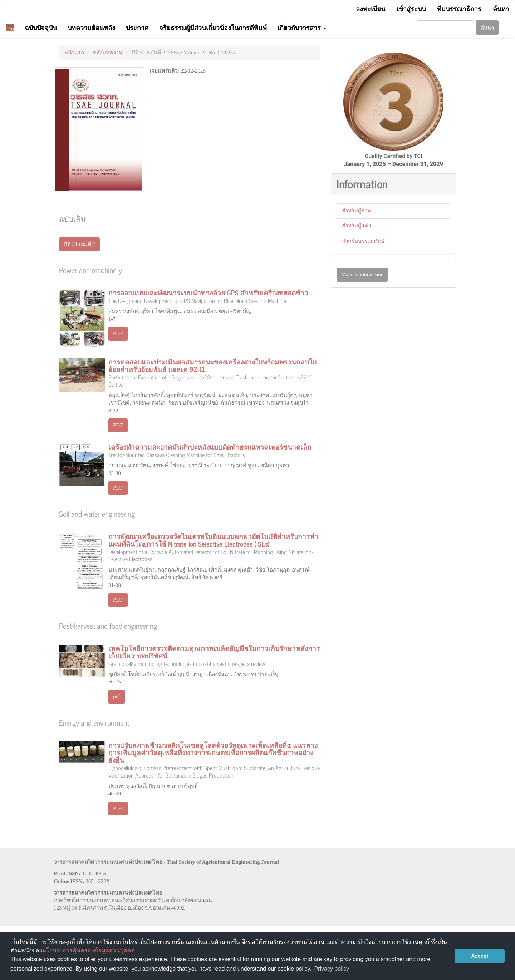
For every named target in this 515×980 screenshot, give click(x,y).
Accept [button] (480, 956)
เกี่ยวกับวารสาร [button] (302, 27)
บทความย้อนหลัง (91, 27)
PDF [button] (118, 333)
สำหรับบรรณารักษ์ (363, 241)
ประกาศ (137, 27)
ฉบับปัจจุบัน (41, 27)
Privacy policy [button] (332, 969)
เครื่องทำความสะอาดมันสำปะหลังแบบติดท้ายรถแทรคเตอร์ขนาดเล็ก (214, 450)
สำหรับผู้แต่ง (356, 226)
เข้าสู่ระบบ (411, 8)
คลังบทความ (108, 53)
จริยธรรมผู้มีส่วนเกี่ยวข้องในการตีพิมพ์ (213, 27)
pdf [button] (117, 696)
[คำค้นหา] (445, 27)
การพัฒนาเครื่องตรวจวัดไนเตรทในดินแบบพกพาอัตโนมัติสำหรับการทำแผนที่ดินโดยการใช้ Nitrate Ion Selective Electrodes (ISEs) (214, 547)
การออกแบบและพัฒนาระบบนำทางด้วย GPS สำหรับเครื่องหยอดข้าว (214, 295)
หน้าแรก (74, 53)
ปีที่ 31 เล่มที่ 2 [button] (79, 244)
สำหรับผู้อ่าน (356, 211)
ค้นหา (501, 8)
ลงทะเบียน (371, 8)
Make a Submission (362, 274)
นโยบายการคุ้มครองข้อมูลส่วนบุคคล (89, 950)
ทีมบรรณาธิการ (459, 8)
